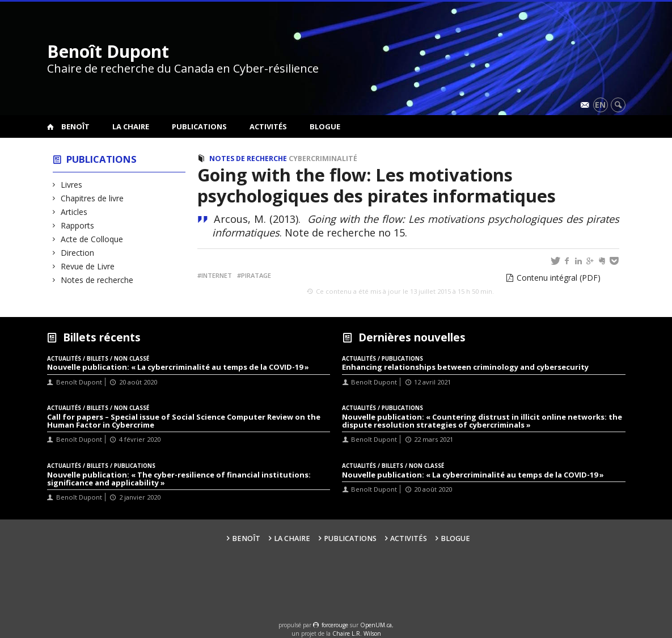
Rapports (78, 225)
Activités (268, 126)
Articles (74, 212)
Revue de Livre (88, 266)
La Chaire (131, 126)
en (600, 105)
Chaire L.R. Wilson (357, 633)
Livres (72, 185)
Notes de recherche (97, 280)
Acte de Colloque (92, 239)
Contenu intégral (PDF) (559, 278)
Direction (78, 253)
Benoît (75, 126)
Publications (199, 126)
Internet (217, 275)
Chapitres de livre (92, 198)
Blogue (325, 126)
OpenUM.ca (376, 625)
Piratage (256, 275)
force (335, 625)
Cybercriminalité (323, 159)
